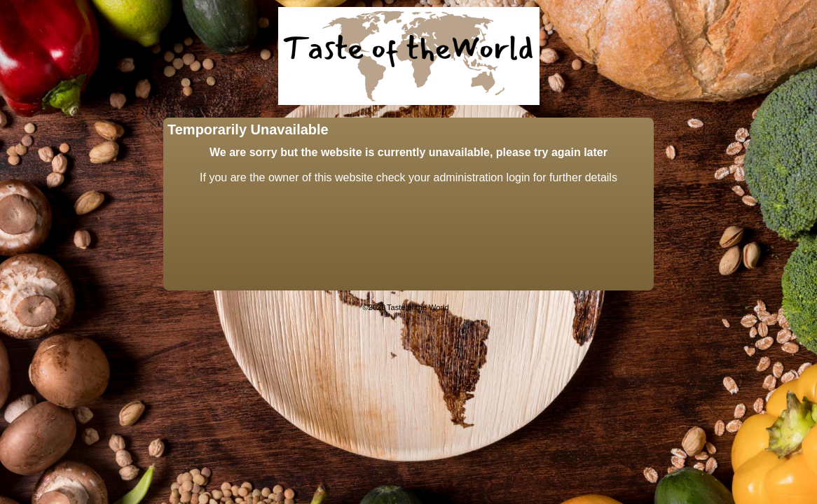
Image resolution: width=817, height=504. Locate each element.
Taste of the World (418, 307)
